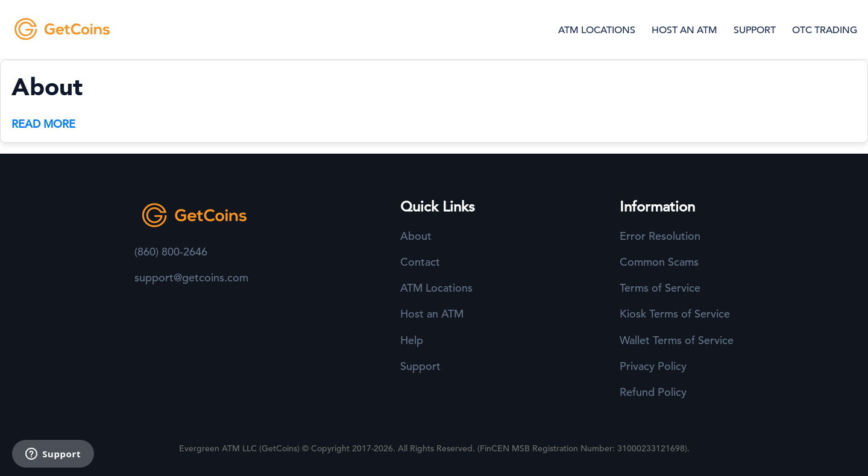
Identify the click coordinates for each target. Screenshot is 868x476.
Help (412, 340)
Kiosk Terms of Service (675, 314)
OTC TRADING (825, 30)
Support (420, 366)
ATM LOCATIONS (597, 30)
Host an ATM (432, 314)
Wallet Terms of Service (677, 340)
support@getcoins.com (191, 277)
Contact (420, 262)
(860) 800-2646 (171, 252)
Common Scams (659, 262)
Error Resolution (660, 236)
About (416, 236)
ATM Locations (436, 288)
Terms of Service (660, 288)
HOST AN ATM (684, 30)
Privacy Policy (653, 366)
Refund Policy (653, 392)
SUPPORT (755, 30)
